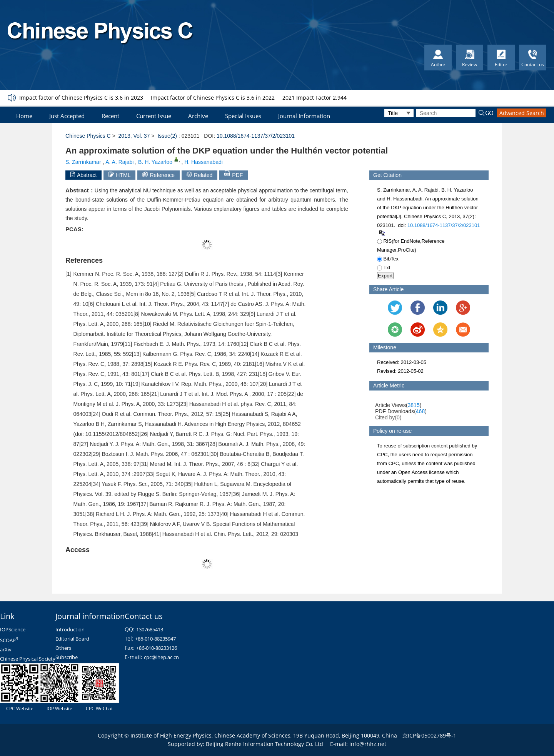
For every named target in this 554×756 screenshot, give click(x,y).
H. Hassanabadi (204, 162)
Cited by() (388, 417)
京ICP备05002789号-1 (429, 735)
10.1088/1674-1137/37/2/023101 (256, 136)
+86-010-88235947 (155, 639)
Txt (384, 268)
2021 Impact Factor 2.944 (315, 98)
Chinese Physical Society (28, 659)
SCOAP (9, 640)
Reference (159, 175)
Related (199, 175)
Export (385, 276)
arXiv (6, 649)
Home (24, 116)
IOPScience (13, 629)
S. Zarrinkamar (83, 162)
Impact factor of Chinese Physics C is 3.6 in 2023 (81, 98)
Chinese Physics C (88, 136)
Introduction (70, 629)
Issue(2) (167, 136)
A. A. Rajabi (119, 162)
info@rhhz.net (368, 744)
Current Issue (154, 116)
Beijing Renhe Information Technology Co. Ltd (264, 744)
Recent (110, 116)
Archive (198, 116)
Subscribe (67, 657)
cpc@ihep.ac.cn (161, 657)
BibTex (388, 259)
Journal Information (304, 116)
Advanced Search (522, 113)
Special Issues (243, 116)
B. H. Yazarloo (155, 162)
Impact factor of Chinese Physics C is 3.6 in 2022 (213, 98)
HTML (119, 175)
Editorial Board (72, 639)
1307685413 (150, 629)
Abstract (83, 175)
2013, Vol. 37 (134, 136)
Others (63, 648)
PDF (234, 174)
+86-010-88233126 (157, 648)
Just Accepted (67, 116)
